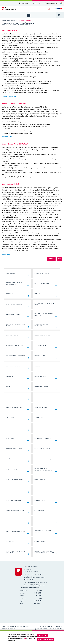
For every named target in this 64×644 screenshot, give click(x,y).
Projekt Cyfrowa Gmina (18, 501)
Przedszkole (18, 439)
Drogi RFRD (18, 377)
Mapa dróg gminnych (46, 398)
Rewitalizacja (18, 274)
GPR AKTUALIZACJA (46, 481)
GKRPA (18, 388)
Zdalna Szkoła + (18, 419)
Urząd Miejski (13, 20)
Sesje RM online (46, 512)
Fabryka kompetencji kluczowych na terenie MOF (46, 470)
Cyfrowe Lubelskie (18, 470)
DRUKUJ (51, 259)
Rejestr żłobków (46, 501)
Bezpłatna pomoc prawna (46, 450)
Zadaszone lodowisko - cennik (18, 532)
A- (34, 3)
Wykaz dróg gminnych (46, 408)
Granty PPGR (18, 491)
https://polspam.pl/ (57, 626)
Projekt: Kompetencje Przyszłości (46, 325)
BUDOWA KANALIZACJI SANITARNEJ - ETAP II (18, 325)
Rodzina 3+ (18, 295)
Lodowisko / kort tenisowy (18, 398)
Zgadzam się (42, 635)
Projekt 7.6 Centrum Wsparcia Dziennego (18, 553)
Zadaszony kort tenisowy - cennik (46, 532)
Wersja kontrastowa (52, 3)
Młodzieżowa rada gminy (46, 284)
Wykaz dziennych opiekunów (46, 522)
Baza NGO (46, 295)
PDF (60, 259)
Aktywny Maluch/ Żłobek (18, 450)
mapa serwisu (25, 3)
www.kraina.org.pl (7, 137)
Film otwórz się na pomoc (18, 481)
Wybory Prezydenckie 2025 (18, 305)
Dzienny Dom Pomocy (46, 377)
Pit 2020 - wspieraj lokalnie (18, 408)
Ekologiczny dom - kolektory (18, 357)
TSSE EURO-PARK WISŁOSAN (18, 522)
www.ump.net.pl (6, 254)
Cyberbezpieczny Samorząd (46, 460)
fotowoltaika (18, 429)
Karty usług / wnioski (46, 388)
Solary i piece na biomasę (46, 336)
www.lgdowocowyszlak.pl (9, 96)
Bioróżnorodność (18, 460)
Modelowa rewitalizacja (46, 274)
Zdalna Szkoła (46, 419)
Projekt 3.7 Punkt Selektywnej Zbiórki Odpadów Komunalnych (46, 553)
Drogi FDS (46, 367)
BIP (50, 9)
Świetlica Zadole (46, 543)
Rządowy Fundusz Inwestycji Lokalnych (46, 315)
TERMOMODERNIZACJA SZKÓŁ (18, 346)
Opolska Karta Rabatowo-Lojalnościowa (18, 284)
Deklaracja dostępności (18, 367)
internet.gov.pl (18, 543)
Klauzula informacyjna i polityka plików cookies (15, 626)
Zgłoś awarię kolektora (18, 315)
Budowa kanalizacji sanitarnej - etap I (46, 305)
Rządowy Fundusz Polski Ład (18, 512)
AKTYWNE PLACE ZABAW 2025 (46, 439)
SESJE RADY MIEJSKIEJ (18, 336)
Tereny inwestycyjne (46, 346)
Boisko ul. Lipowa (46, 357)
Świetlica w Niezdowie (46, 429)
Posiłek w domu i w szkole (46, 491)
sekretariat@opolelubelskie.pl (37, 577)
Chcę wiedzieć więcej (45, 639)
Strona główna (5, 20)
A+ (40, 3)
